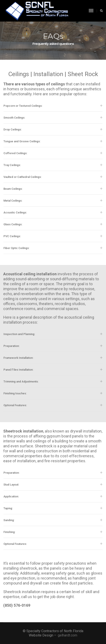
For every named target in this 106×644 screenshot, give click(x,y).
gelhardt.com (67, 635)
